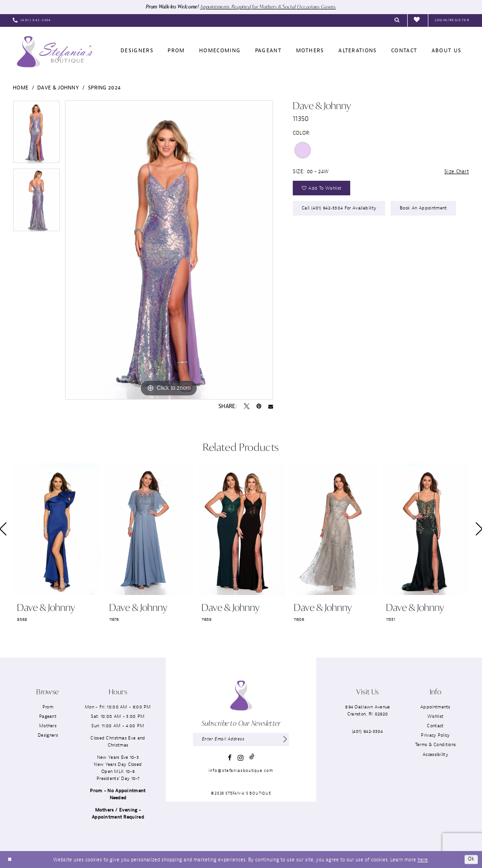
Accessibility (435, 754)
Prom (48, 707)
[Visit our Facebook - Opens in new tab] (230, 758)
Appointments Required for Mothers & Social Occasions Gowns (269, 7)
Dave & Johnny (58, 88)
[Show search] (397, 21)
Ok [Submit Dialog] (471, 860)
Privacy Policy (435, 735)
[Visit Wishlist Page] (418, 20)
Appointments (435, 707)
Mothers (48, 726)
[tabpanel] (36, 134)
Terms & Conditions (435, 745)
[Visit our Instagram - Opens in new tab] (241, 758)
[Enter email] (241, 740)
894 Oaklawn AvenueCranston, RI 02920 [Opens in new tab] (367, 710)
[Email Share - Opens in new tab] (271, 407)
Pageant (48, 716)
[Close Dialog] (10, 860)
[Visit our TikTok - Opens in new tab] (252, 758)
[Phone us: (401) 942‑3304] (32, 21)
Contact (435, 726)
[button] (452, 21)
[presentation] (56, 529)
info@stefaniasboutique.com (241, 771)
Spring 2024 (104, 88)
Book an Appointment (424, 210)
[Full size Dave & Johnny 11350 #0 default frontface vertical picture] (169, 250)
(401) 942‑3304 (368, 731)
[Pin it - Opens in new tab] (259, 407)
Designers (48, 735)
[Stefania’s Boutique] (54, 52)
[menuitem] (32, 21)
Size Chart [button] (457, 172)
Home (20, 88)
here (423, 860)
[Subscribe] (285, 740)
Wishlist (435, 716)
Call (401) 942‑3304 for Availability (339, 210)
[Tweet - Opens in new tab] (247, 407)
